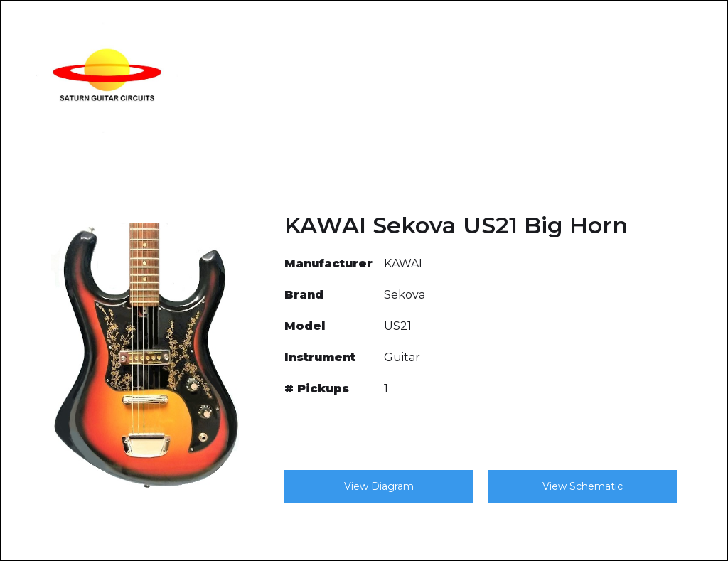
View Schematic (583, 486)
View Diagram (379, 486)
